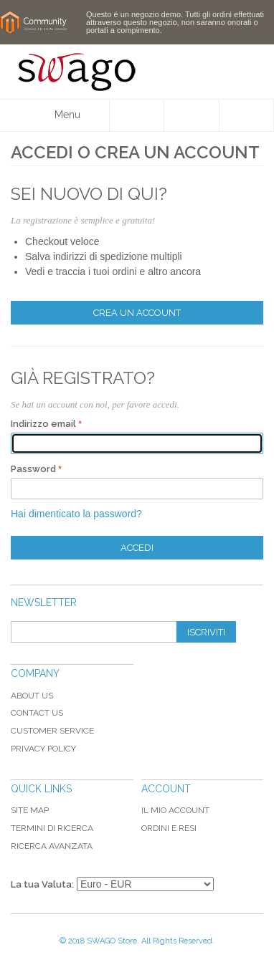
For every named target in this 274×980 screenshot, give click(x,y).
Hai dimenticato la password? (76, 514)
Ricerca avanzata (52, 846)
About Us (32, 696)
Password (33, 469)
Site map (30, 810)
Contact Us (37, 713)
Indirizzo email (43, 424)
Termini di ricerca (52, 828)
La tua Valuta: (42, 884)
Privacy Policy (43, 749)
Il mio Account (175, 810)
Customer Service (52, 731)
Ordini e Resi (169, 828)
